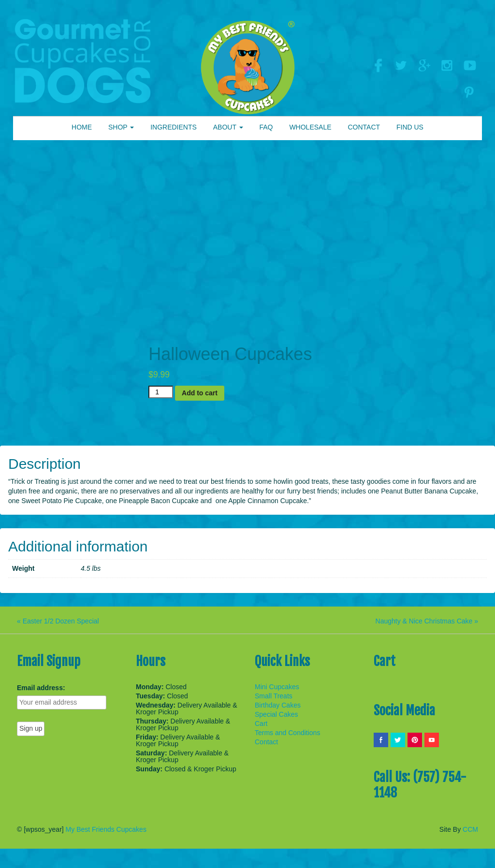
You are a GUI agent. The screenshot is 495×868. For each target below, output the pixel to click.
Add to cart (200, 393)
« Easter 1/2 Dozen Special (58, 621)
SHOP (121, 127)
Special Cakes (277, 714)
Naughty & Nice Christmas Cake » (427, 621)
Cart (261, 723)
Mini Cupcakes (277, 687)
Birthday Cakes (278, 705)
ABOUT (228, 127)
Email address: (41, 688)
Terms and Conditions (287, 733)
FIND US (410, 127)
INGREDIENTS (174, 127)
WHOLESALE (310, 127)
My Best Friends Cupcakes (106, 829)
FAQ (266, 127)
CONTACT (364, 127)
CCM (470, 829)
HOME (82, 127)
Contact (266, 742)
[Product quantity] (161, 392)
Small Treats (274, 696)
